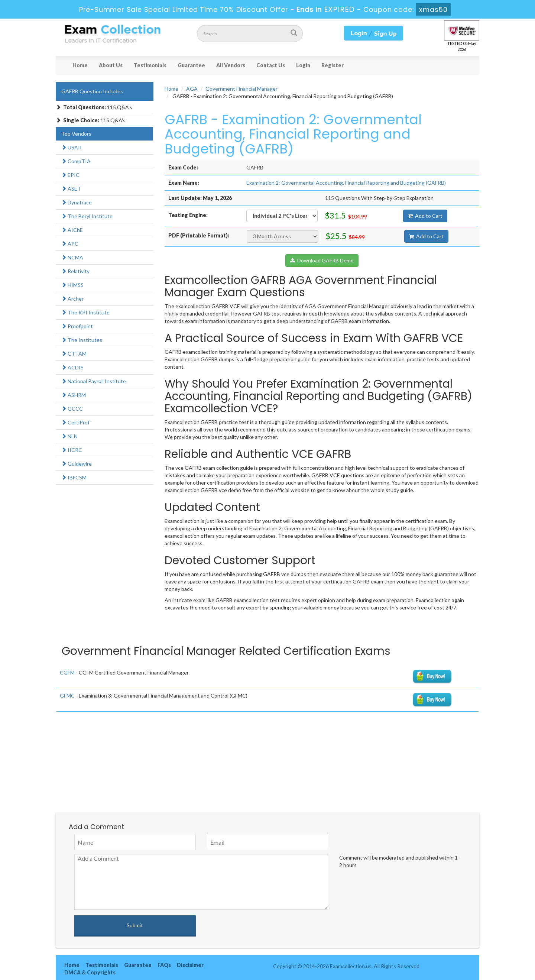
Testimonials (150, 65)
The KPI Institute (85, 312)
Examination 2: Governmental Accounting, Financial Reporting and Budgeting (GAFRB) (346, 183)
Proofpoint (77, 326)
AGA (192, 89)
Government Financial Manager (241, 89)
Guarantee (191, 65)
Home (80, 65)
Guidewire (77, 464)
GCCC (72, 409)
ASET (71, 189)
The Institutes (82, 340)
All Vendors (231, 65)
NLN (69, 436)
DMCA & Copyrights (90, 972)
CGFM (67, 672)
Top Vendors (76, 134)
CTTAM (74, 354)
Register (333, 65)
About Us (111, 65)
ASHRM (74, 395)
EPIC (70, 175)
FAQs (164, 965)
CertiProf (75, 422)
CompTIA (76, 161)
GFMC (67, 696)
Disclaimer (190, 965)
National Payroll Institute (94, 381)
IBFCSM (74, 477)
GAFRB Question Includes (92, 91)
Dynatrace (77, 202)
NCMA (72, 257)
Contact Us (271, 65)
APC (70, 244)
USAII (72, 147)
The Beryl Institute (87, 216)
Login (303, 65)
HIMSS (72, 285)
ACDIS (72, 367)
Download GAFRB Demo (322, 260)
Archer (72, 299)
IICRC (72, 450)
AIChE (72, 230)
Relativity (75, 271)
